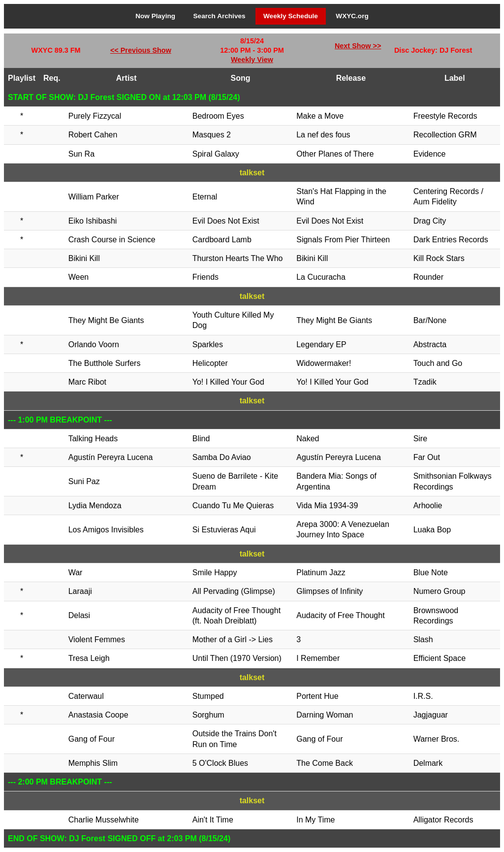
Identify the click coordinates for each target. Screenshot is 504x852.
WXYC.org (352, 16)
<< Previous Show (141, 50)
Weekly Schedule (291, 16)
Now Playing (155, 16)
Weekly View (252, 60)
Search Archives (220, 16)
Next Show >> (358, 46)
